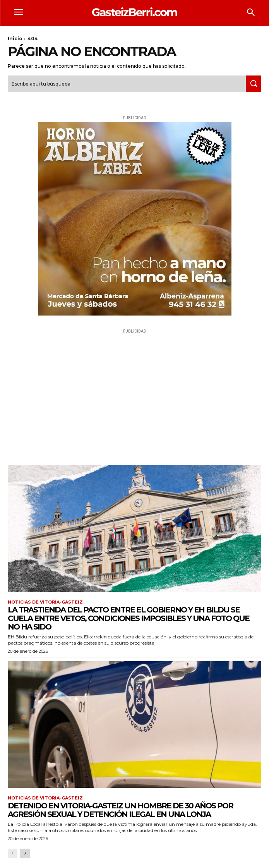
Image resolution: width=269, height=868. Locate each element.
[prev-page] (13, 853)
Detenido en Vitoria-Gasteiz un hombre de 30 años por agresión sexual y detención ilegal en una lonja (120, 810)
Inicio (15, 39)
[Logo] (134, 12)
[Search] (254, 84)
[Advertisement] (134, 389)
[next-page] (25, 853)
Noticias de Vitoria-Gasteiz (45, 602)
